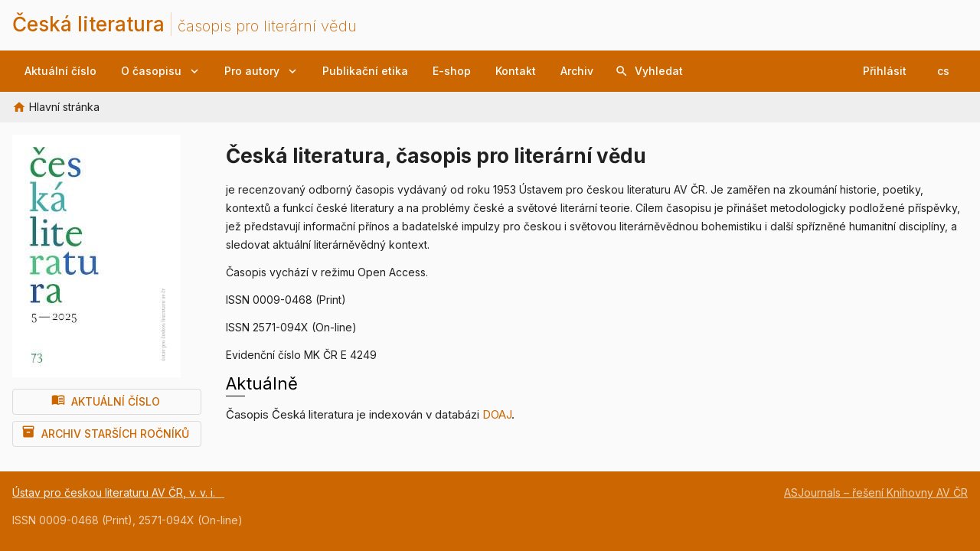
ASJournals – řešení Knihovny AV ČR (876, 492)
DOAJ (497, 414)
